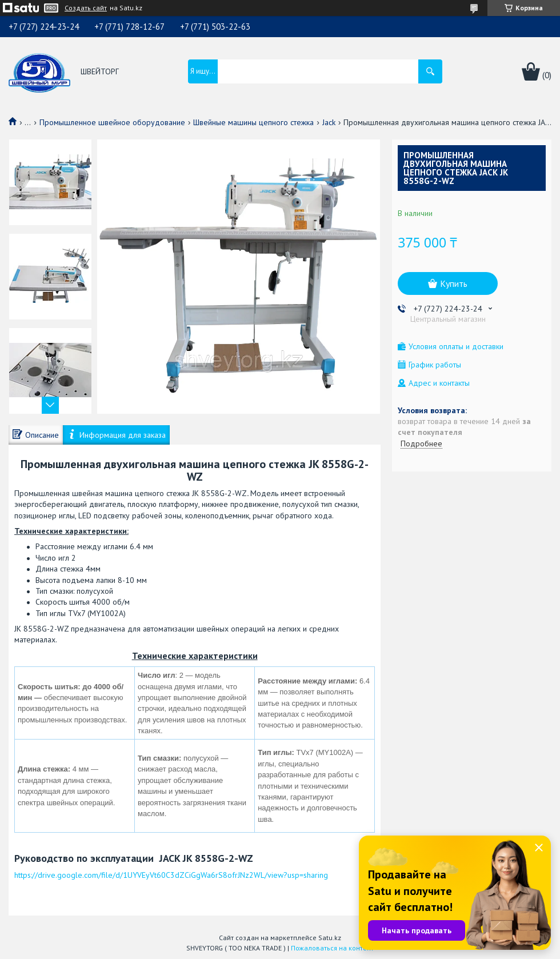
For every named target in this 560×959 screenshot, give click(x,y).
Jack (329, 122)
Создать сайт (86, 8)
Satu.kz (330, 938)
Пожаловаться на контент (332, 948)
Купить (454, 283)
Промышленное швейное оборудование (112, 122)
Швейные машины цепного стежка (253, 122)
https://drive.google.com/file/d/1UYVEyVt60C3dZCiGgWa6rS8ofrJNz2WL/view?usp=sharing (171, 875)
